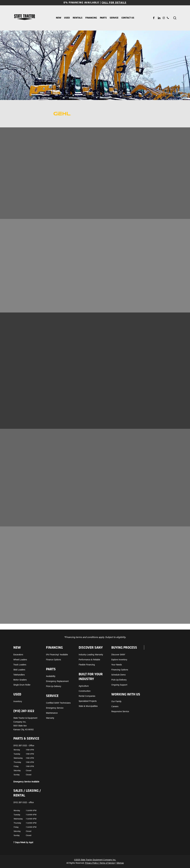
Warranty (50, 718)
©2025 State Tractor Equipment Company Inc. (95, 860)
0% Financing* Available (57, 655)
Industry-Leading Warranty (91, 655)
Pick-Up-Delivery (54, 687)
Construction (85, 691)
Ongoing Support (119, 685)
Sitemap (120, 863)
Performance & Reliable (89, 660)
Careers (115, 707)
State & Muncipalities (88, 706)
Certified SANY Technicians (58, 703)
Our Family (116, 702)
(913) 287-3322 (24, 711)
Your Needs (117, 665)
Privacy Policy (91, 863)
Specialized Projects (88, 701)
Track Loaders (20, 665)
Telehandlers (19, 675)
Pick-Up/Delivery (119, 680)
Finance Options (54, 660)
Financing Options (120, 670)
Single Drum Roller (22, 685)
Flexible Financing (87, 665)
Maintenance (52, 713)
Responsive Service (120, 712)
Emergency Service (55, 708)
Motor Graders (20, 680)
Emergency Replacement (57, 682)
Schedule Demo (119, 675)
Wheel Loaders (20, 660)
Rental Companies (87, 696)
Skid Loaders (19, 670)
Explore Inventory (119, 660)
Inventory (18, 702)
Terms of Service (107, 863)
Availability (51, 676)
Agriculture (84, 686)
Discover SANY (118, 655)
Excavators (18, 655)
